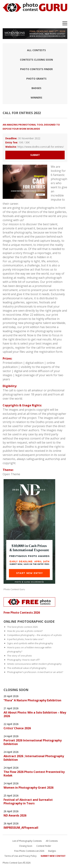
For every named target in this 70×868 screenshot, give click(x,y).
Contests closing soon (36, 60)
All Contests (36, 50)
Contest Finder (44, 846)
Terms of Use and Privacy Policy (20, 856)
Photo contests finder (36, 69)
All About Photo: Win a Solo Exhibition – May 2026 (35, 714)
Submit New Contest (53, 856)
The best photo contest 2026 (22, 627)
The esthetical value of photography (27, 668)
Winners (36, 98)
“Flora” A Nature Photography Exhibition (32, 700)
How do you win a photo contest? (25, 631)
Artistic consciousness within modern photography (34, 664)
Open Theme (11, 474)
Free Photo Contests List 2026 (29, 851)
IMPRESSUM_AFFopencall (21, 828)
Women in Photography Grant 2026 (28, 788)
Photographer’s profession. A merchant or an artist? (35, 672)
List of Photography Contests (27, 841)
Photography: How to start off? (24, 660)
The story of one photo (20, 656)
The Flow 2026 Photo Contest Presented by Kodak (34, 774)
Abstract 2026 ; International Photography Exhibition (34, 758)
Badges (36, 88)
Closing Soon (26, 846)
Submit (35, 155)
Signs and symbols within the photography (30, 643)
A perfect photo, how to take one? (25, 639)
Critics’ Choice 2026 (17, 728)
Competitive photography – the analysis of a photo (34, 635)
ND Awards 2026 (15, 815)
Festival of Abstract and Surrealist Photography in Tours (28, 801)
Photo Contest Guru (14, 589)
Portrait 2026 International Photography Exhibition (33, 742)
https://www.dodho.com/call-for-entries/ (41, 147)
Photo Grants (36, 79)
